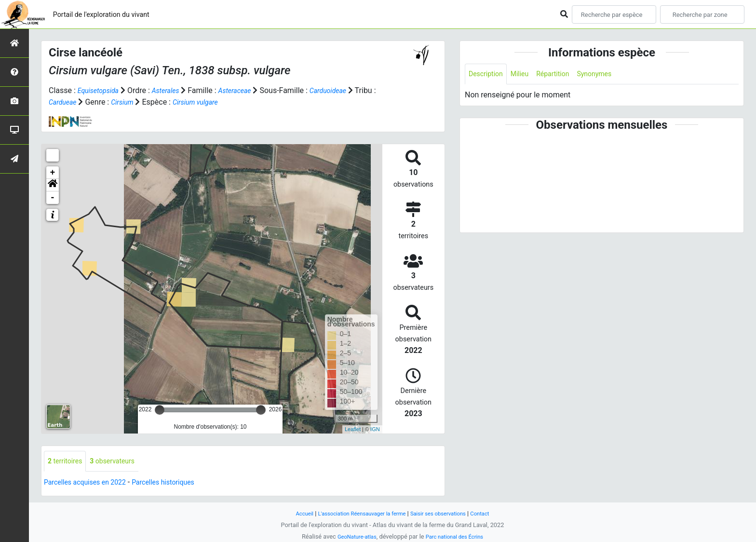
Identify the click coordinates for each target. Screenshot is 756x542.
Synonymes (609, 75)
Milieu (526, 75)
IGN (375, 429)
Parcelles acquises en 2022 (91, 483)
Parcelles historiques (179, 483)
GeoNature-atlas (353, 536)
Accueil (293, 513)
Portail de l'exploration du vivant (114, 14)
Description (488, 75)
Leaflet (353, 429)
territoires (67, 462)
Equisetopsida (101, 90)
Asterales (173, 90)
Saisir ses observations (445, 513)
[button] (53, 185)
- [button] (53, 198)
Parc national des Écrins (457, 536)
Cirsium (151, 102)
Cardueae (88, 102)
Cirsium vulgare (229, 102)
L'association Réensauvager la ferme (358, 513)
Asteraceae (247, 90)
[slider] (160, 410)
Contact (492, 513)
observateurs (121, 462)
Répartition (563, 75)
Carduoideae (345, 90)
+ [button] (53, 173)
